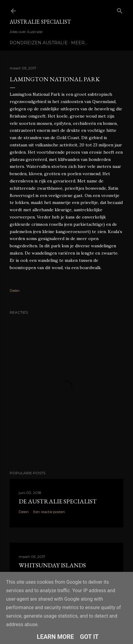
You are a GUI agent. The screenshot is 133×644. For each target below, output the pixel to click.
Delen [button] (15, 290)
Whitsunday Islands (52, 565)
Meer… (79, 43)
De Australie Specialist (58, 501)
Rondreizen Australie (39, 43)
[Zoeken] (120, 10)
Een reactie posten (49, 512)
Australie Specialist (40, 22)
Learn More (55, 637)
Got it (89, 637)
